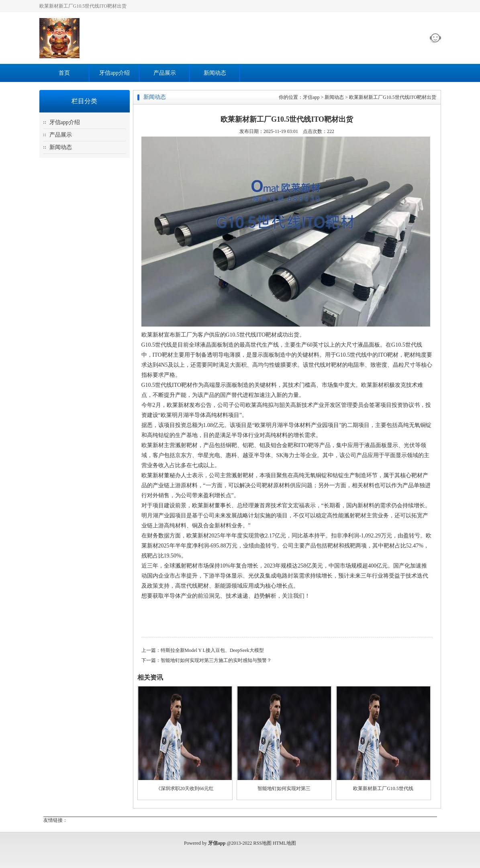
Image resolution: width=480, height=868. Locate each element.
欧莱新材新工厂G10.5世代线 (383, 788)
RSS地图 (262, 843)
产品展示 (165, 73)
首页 (64, 73)
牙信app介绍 (114, 73)
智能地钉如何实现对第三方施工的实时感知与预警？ (216, 660)
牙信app (311, 97)
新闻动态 (215, 73)
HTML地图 (284, 843)
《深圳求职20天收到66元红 (185, 788)
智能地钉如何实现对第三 (284, 788)
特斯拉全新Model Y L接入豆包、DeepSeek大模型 (212, 650)
